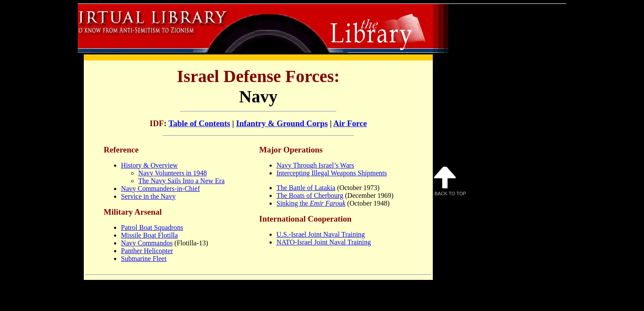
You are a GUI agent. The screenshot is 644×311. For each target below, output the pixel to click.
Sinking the (311, 203)
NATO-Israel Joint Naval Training (324, 242)
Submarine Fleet (144, 259)
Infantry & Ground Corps (282, 123)
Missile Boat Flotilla (149, 235)
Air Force (350, 123)
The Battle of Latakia (306, 188)
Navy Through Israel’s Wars (315, 165)
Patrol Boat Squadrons (152, 227)
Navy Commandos (147, 243)
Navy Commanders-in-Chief (160, 189)
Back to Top (450, 181)
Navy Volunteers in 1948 (173, 173)
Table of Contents (199, 123)
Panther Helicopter (147, 251)
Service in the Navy (148, 196)
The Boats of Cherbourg (310, 195)
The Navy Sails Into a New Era (181, 181)
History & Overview (149, 165)
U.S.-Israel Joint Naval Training (321, 234)
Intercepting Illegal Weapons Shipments (332, 173)
